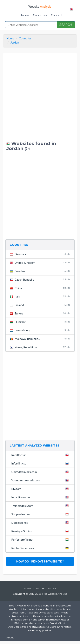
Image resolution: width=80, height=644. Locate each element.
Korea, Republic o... (40, 347)
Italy (40, 296)
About (10, 638)
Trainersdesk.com (41, 506)
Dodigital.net (41, 522)
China (40, 288)
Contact (57, 15)
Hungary (40, 322)
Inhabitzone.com (41, 497)
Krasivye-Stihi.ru (41, 531)
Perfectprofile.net (41, 539)
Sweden (40, 271)
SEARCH (66, 25)
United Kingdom (40, 263)
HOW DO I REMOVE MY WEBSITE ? (40, 561)
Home (24, 15)
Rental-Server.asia (41, 548)
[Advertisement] (40, 97)
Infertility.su (41, 463)
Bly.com (41, 489)
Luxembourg (40, 330)
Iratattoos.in (41, 455)
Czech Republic (40, 279)
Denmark (40, 254)
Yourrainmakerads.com (41, 480)
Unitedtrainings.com (41, 472)
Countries (40, 15)
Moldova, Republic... (40, 339)
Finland (40, 305)
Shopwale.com (41, 514)
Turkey (40, 313)
